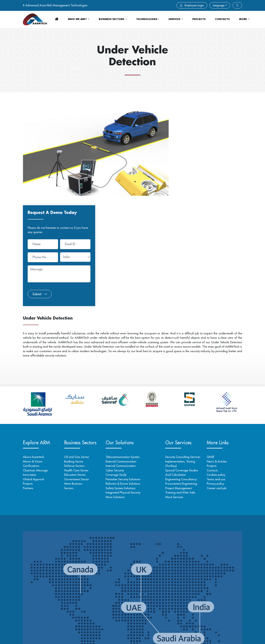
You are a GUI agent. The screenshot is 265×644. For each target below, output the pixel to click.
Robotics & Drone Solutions (125, 386)
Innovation (30, 378)
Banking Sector (75, 364)
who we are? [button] (78, 19)
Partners (28, 391)
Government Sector (78, 382)
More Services (173, 400)
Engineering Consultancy (179, 382)
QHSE (210, 360)
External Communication (123, 364)
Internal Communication (122, 369)
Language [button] (219, 5)
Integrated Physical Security (125, 395)
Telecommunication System (124, 360)
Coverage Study (118, 378)
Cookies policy (215, 378)
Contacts (211, 373)
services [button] (175, 19)
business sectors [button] (112, 19)
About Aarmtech (34, 360)
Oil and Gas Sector (78, 360)
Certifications (31, 369)
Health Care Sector (77, 373)
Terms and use (215, 382)
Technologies (147, 19)
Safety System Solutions (122, 391)
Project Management (177, 391)
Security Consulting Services (181, 360)
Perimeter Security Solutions (125, 382)
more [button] (243, 19)
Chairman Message (35, 373)
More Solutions (117, 400)
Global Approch (34, 382)
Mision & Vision (33, 364)
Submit (190, 197)
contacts (222, 19)
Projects (199, 19)
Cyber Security (117, 373)
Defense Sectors (75, 369)
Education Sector (76, 378)
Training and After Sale (179, 395)
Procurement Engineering (180, 386)
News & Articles (216, 364)
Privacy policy (214, 386)
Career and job (216, 391)
